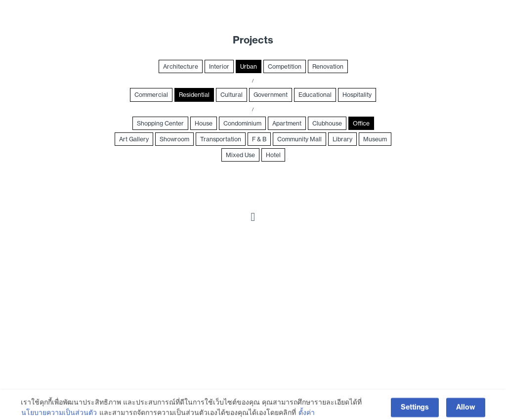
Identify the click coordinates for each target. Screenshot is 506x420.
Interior (219, 66)
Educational (315, 95)
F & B (259, 139)
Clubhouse (327, 123)
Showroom (174, 139)
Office (361, 123)
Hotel (273, 155)
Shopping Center (160, 123)
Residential (194, 95)
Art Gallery (134, 139)
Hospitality (357, 95)
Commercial (151, 95)
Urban (249, 66)
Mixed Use (240, 155)
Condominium (242, 123)
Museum (375, 139)
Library (342, 139)
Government (271, 95)
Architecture (181, 66)
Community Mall (299, 139)
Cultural (232, 95)
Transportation (221, 139)
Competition (285, 66)
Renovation (328, 66)
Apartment (287, 123)
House (204, 123)
